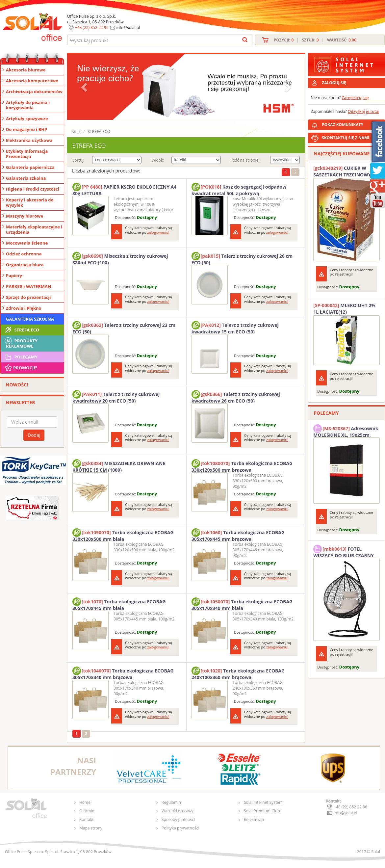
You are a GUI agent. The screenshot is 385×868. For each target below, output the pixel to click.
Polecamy (21, 357)
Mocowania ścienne (27, 243)
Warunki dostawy (177, 811)
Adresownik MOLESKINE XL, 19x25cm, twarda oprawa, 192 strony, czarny (346, 431)
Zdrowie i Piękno (24, 308)
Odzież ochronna (24, 254)
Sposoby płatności (178, 819)
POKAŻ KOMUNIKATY (352, 124)
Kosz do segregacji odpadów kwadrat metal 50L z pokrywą (239, 189)
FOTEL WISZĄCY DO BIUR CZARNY (344, 551)
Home (85, 802)
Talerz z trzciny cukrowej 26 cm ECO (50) (242, 258)
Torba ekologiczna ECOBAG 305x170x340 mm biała (242, 604)
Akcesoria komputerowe (32, 81)
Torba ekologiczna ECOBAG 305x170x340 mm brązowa (123, 673)
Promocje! (21, 368)
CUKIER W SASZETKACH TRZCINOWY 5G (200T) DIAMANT (346, 171)
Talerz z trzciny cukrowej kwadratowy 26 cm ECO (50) (236, 397)
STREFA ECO (22, 330)
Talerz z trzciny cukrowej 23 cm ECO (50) (124, 328)
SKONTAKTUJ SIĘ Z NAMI (346, 138)
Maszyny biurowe (25, 216)
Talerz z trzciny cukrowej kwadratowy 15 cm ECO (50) (235, 328)
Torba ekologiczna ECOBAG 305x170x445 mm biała (119, 604)
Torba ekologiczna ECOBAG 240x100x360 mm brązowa (238, 673)
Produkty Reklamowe (21, 343)
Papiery (14, 276)
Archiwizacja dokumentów (34, 92)
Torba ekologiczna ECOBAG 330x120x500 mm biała (123, 535)
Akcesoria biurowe (26, 70)
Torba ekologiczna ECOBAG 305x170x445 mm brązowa (238, 535)
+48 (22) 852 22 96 (92, 27)
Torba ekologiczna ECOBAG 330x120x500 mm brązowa (242, 466)
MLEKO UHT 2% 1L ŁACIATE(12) (344, 309)
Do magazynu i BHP (26, 129)
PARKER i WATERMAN (29, 286)
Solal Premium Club (262, 811)
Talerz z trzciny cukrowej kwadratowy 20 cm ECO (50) (116, 397)
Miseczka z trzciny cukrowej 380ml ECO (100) (120, 258)
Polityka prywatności (180, 828)
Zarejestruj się (355, 98)
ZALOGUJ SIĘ (334, 83)
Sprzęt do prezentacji (28, 297)
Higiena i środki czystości (33, 189)
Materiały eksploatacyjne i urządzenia (34, 229)
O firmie (87, 811)
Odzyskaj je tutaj (364, 111)
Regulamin (171, 802)
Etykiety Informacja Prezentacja (27, 154)
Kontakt (86, 819)
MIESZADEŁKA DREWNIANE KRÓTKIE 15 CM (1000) (119, 466)
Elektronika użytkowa (29, 140)
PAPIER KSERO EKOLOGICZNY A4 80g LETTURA (124, 189)
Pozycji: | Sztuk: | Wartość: (315, 40)
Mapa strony (91, 828)
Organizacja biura (25, 265)
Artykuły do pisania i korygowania (28, 105)
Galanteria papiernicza (30, 167)
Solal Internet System (263, 802)
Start (76, 132)
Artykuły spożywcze (27, 118)
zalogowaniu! (158, 232)
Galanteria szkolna (26, 178)
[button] (85, 87)
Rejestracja (254, 819)
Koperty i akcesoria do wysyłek (30, 202)
